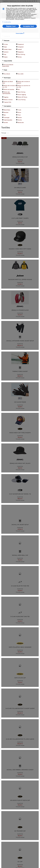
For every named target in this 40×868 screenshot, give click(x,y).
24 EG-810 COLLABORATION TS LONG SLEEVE (20, 739)
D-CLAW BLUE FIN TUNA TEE (20, 586)
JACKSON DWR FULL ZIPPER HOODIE (20, 280)
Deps (5, 47)
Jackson (6, 52)
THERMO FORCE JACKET (20, 371)
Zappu (6, 57)
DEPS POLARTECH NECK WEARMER (20, 647)
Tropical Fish (7, 102)
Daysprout (21, 44)
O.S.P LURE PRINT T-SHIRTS (20, 218)
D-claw (6, 44)
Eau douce (7, 74)
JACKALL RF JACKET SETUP (20, 525)
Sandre (6, 122)
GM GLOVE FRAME (20, 402)
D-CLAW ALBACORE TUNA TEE (20, 617)
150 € (35, 1)
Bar (19, 89)
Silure (19, 112)
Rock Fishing (21, 92)
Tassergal (7, 117)
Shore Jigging (22, 95)
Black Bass (7, 110)
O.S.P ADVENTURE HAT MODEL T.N (20, 494)
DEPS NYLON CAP (20, 678)
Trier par (4, 133)
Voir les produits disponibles (8, 65)
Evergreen (21, 47)
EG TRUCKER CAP (20, 831)
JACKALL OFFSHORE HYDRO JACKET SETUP (20, 341)
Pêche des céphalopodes (6, 93)
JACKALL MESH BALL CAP (20, 555)
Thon (19, 115)
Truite (19, 110)
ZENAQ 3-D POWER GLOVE (20, 310)
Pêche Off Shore (22, 97)
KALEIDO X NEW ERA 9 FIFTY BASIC (20, 249)
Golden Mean (8, 49)
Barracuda (21, 122)
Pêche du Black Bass (8, 82)
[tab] (20, 40)
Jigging (6, 97)
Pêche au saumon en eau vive (23, 86)
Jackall (20, 49)
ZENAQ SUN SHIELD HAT (20, 157)
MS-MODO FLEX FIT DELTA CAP (20, 800)
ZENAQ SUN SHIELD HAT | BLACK (20, 463)
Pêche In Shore (8, 100)
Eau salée (21, 74)
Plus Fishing (21, 54)
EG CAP (20, 862)
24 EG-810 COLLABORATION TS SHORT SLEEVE (20, 708)
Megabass (21, 52)
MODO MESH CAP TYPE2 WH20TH (20, 433)
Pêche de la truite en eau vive (9, 86)
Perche (20, 120)
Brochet (6, 112)
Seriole (20, 117)
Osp (5, 54)
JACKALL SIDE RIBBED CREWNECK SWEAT (20, 770)
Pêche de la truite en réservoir (23, 82)
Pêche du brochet (9, 89)
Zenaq (20, 57)
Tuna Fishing (22, 100)
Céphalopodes (8, 120)
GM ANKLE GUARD (20, 188)
